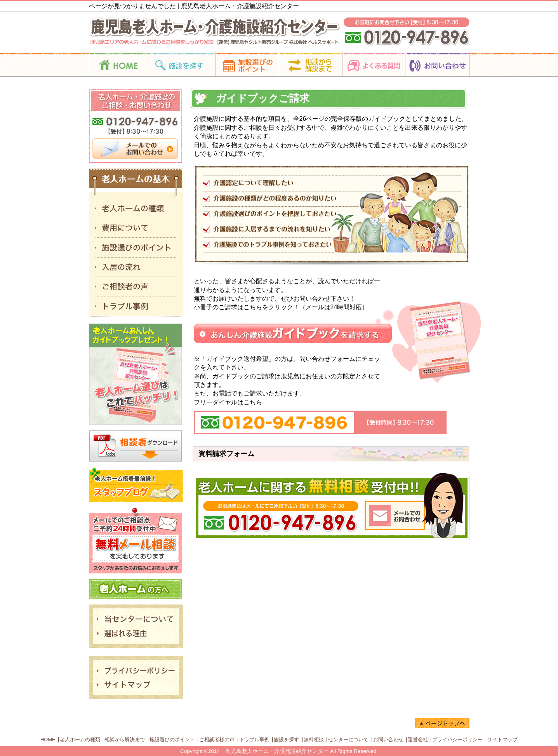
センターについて (348, 739)
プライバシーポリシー (457, 739)
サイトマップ (502, 739)
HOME (48, 739)
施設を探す (286, 739)
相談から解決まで (125, 739)
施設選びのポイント (172, 739)
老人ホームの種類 (80, 739)
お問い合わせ (388, 739)
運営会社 (418, 739)
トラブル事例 (254, 739)
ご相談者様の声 (217, 739)
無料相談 (314, 739)
